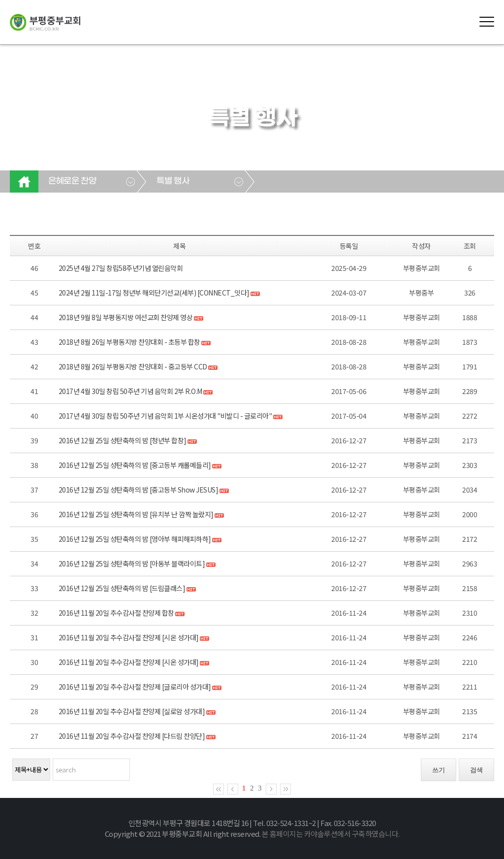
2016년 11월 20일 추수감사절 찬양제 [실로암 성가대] (132, 711)
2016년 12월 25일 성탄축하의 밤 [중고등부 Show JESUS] (139, 490)
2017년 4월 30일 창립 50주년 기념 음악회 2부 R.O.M (130, 391)
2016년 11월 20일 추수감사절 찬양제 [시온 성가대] (129, 637)
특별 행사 (173, 181)
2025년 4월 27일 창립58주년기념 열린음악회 (121, 268)
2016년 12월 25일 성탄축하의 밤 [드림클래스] (122, 588)
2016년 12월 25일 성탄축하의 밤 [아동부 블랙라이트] (132, 563)
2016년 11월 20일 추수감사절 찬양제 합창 (116, 613)
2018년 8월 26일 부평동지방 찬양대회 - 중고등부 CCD (133, 366)
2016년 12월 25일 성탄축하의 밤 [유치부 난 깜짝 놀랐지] (136, 514)
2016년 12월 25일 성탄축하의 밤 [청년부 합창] (123, 440)
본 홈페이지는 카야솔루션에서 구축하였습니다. (331, 834)
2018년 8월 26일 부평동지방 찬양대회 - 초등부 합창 (129, 342)
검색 (476, 770)
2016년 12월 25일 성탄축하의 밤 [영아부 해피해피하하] (135, 539)
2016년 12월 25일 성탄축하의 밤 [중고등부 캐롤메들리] (135, 465)
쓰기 (439, 770)
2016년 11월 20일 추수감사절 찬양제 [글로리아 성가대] (135, 687)
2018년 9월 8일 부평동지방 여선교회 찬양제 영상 (126, 317)
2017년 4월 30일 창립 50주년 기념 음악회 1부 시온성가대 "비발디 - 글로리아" (165, 416)
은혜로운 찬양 (72, 181)
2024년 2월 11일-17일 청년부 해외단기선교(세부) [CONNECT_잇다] (154, 293)
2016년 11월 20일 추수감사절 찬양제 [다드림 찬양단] (132, 736)
